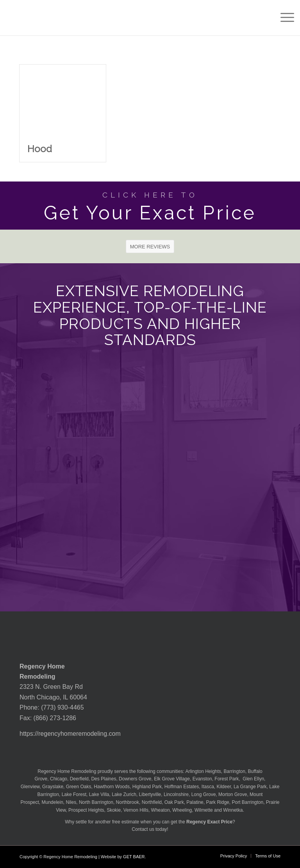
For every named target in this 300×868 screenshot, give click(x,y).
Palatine (195, 802)
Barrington (235, 771)
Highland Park (147, 787)
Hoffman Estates (182, 787)
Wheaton (161, 810)
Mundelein (52, 802)
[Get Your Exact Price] (150, 206)
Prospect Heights (86, 810)
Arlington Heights (203, 771)
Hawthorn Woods (112, 787)
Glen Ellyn (253, 779)
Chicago (59, 779)
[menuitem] (283, 18)
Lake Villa (99, 794)
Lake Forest (74, 794)
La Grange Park (250, 787)
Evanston (202, 779)
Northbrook (128, 802)
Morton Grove (233, 794)
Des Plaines (104, 779)
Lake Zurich (124, 794)
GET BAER (134, 857)
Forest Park (227, 779)
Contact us (143, 829)
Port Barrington (247, 802)
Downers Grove (135, 779)
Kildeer (224, 787)
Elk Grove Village (172, 779)
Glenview (30, 787)
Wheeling (182, 810)
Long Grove (204, 794)
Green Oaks (79, 787)
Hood (40, 149)
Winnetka (233, 810)
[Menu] (283, 18)
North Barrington (96, 802)
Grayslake (53, 787)
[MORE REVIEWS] (150, 246)
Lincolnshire (176, 794)
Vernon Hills (136, 810)
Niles (71, 802)
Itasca (208, 787)
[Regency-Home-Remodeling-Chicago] (41, 18)
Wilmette (204, 810)
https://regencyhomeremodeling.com (70, 734)
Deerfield (79, 779)
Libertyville (150, 794)
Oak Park (174, 802)
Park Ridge (217, 802)
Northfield (152, 802)
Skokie (114, 810)
